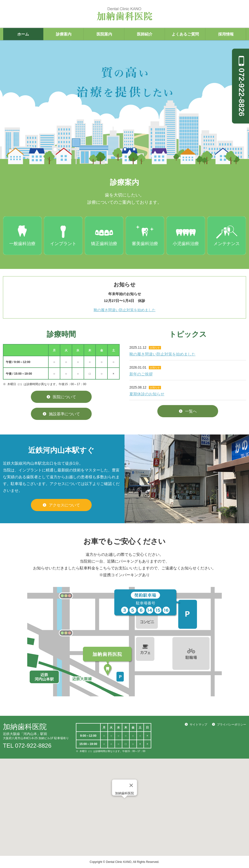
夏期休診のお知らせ (147, 394)
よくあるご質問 (185, 34)
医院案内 (104, 34)
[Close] (131, 785)
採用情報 (226, 34)
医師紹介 (145, 34)
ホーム (23, 34)
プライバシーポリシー (231, 725)
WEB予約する (227, 838)
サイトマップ (198, 725)
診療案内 (64, 34)
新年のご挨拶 (141, 374)
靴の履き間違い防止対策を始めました (125, 310)
